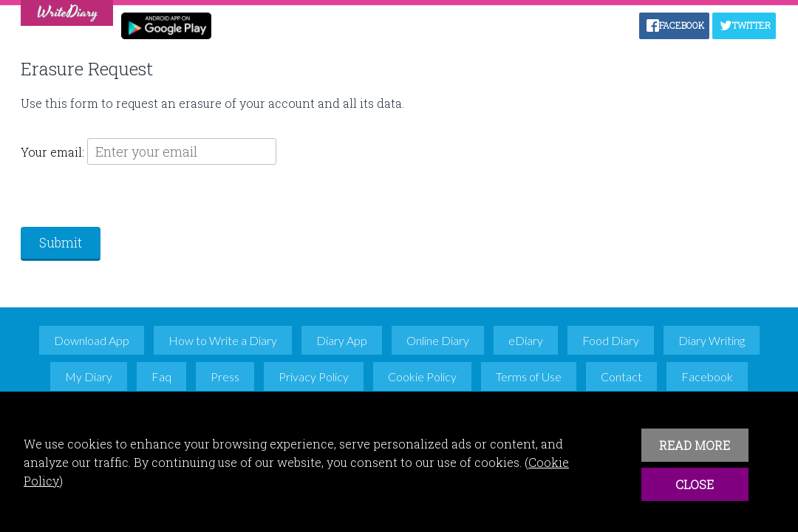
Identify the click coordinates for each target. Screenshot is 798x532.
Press (225, 376)
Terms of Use (529, 376)
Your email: (54, 152)
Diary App (342, 340)
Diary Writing (712, 340)
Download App (92, 340)
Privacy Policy (314, 376)
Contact (621, 376)
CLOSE (695, 484)
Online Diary (438, 340)
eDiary (526, 340)
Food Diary (611, 340)
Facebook (707, 376)
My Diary (89, 376)
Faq (161, 376)
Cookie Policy (422, 376)
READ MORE (695, 445)
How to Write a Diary (223, 340)
